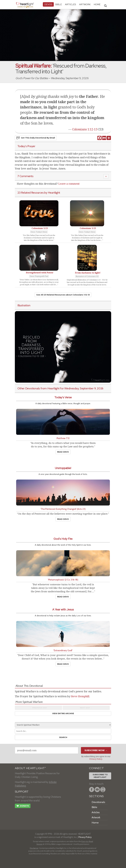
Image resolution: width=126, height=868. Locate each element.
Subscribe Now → (96, 750)
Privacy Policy (96, 759)
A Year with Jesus (63, 609)
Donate (23, 806)
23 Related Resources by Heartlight (39, 193)
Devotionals (98, 802)
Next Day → (86, 708)
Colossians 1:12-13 (85, 129)
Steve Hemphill (80, 696)
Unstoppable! (63, 468)
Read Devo (63, 452)
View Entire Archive (63, 713)
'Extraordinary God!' (63, 650)
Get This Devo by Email (36, 138)
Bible (59, 4)
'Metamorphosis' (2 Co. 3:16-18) (63, 580)
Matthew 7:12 (63, 438)
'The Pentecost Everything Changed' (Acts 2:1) (63, 509)
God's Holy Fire (63, 539)
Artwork (85, 4)
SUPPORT (22, 792)
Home (95, 823)
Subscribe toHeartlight (100, 776)
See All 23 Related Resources (63, 295)
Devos (48, 4)
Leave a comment (69, 184)
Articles (70, 4)
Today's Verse (63, 397)
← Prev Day (38, 708)
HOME (97, 4)
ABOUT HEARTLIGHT (30, 768)
